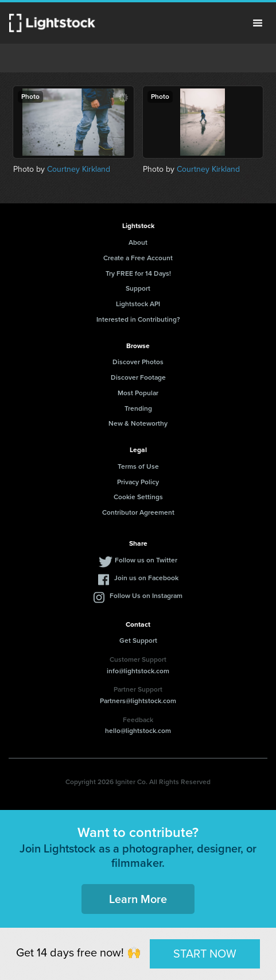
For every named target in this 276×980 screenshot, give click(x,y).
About (138, 242)
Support (138, 288)
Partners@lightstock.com (138, 701)
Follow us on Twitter (146, 560)
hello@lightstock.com (138, 731)
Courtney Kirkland (79, 169)
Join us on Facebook (146, 578)
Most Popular (138, 393)
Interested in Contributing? (138, 319)
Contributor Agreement (138, 512)
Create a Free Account (138, 258)
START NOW (205, 954)
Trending (138, 408)
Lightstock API (138, 304)
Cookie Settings (138, 497)
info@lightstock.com (138, 671)
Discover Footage (138, 377)
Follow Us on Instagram (146, 596)
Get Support (138, 641)
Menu (258, 23)
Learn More (138, 899)
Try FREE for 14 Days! (138, 273)
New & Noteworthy (138, 423)
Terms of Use (138, 466)
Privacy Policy (138, 482)
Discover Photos (138, 362)
